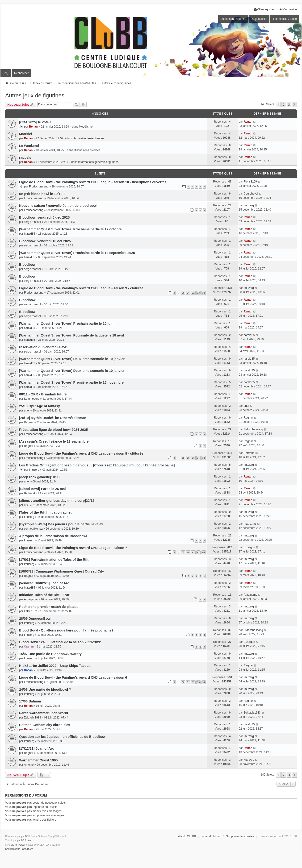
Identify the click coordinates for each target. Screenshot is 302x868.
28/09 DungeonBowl (35, 619)
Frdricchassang (39, 187)
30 (183, 293)
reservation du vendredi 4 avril (44, 347)
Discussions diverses (87, 150)
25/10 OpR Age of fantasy (40, 406)
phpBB (25, 836)
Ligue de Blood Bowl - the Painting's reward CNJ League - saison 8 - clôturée (81, 453)
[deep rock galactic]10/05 (39, 477)
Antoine (29, 765)
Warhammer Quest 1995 (38, 760)
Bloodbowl (28, 265)
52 (193, 682)
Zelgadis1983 (33, 718)
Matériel (25, 134)
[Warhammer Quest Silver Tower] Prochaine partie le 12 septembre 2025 (77, 253)
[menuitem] (13, 849)
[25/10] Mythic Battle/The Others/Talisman (53, 418)
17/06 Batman (30, 701)
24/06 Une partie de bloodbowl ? (45, 689)
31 (188, 293)
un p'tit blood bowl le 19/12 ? (42, 194)
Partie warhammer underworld (44, 713)
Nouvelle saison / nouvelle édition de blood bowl (58, 206)
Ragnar (29, 422)
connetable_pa (33, 529)
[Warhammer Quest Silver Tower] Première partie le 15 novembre (71, 382)
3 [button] (289, 104)
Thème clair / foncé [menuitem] (285, 19)
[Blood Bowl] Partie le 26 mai (42, 489)
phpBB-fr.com (24, 841)
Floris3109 (250, 182)
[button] (294, 104)
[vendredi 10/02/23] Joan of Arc (44, 583)
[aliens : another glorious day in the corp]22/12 (57, 501)
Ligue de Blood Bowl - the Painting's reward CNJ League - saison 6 (73, 677)
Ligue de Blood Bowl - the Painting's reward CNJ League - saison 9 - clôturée (81, 288)
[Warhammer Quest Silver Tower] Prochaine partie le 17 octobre (70, 229)
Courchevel (251, 194)
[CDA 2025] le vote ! (35, 122)
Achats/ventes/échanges (89, 138)
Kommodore (32, 399)
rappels (25, 158)
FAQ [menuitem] (6, 73)
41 (193, 552)
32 (193, 293)
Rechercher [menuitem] (21, 73)
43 (204, 552)
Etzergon (249, 547)
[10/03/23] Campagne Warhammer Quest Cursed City (61, 571)
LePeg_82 (31, 611)
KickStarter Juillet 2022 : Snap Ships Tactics (55, 666)
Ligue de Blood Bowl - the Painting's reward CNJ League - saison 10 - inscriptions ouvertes (93, 182)
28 (183, 458)
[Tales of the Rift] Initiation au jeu (46, 512)
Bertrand (249, 453)
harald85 (30, 234)
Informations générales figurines (98, 162)
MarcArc (249, 760)
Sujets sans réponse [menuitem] (233, 19)
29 (188, 458)
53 (198, 682)
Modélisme (86, 127)
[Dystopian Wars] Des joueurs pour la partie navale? (61, 524)
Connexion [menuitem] (288, 9)
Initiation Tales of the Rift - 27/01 (45, 595)
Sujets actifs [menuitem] (259, 19)
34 (204, 293)
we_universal (18, 845)
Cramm (29, 647)
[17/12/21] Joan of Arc (37, 748)
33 (198, 293)
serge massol (32, 222)
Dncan (28, 670)
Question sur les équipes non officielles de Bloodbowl (63, 737)
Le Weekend (29, 146)
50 (183, 682)
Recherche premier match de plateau (49, 607)
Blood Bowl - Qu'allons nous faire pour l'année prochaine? (66, 630)
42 (198, 552)
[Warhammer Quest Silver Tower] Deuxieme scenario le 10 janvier (72, 359)
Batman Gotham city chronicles (45, 725)
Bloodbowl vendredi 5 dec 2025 (44, 217)
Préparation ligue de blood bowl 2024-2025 (53, 430)
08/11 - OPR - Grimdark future (43, 394)
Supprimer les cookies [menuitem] (240, 836)
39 (183, 552)
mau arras (250, 524)
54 (204, 682)
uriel (27, 411)
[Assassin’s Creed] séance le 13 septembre (54, 441)
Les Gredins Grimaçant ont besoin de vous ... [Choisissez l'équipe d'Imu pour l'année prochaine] (97, 465)
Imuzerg (249, 205)
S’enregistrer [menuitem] (264, 9)
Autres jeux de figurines (35, 95)
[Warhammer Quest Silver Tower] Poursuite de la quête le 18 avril (72, 335)
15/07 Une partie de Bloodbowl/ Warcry (50, 654)
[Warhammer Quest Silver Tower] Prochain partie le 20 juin (66, 324)
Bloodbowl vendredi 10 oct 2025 (45, 241)
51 (188, 682)
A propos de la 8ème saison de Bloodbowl (53, 536)
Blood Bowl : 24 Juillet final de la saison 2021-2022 (60, 642)
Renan (33, 127)
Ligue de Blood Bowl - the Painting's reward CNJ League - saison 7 (73, 548)
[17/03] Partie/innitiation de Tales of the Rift (54, 560)
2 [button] (283, 104)
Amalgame (31, 599)
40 (188, 552)
